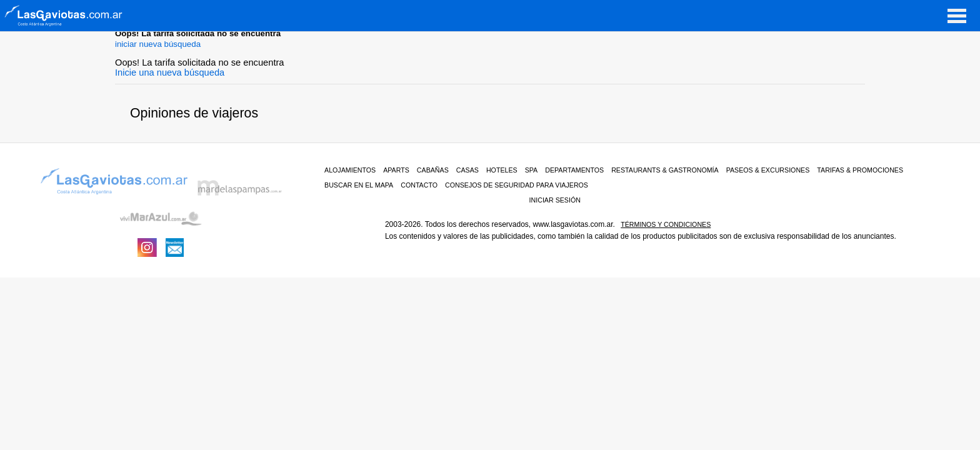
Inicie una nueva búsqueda (170, 72)
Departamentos (574, 170)
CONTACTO (419, 185)
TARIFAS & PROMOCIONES (860, 170)
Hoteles (502, 170)
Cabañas (433, 170)
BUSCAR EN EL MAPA (359, 185)
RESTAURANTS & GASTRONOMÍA (665, 170)
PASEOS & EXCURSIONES (768, 170)
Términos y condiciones (666, 224)
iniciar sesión (555, 200)
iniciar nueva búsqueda (158, 44)
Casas (467, 170)
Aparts (396, 170)
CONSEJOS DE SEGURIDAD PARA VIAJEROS (517, 185)
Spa (532, 170)
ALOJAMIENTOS (350, 170)
